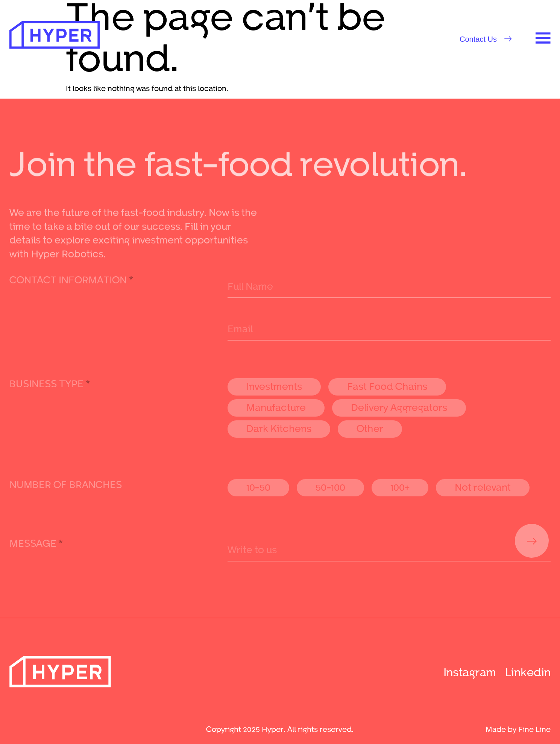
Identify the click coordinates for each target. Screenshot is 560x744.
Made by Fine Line (518, 729)
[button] (486, 39)
